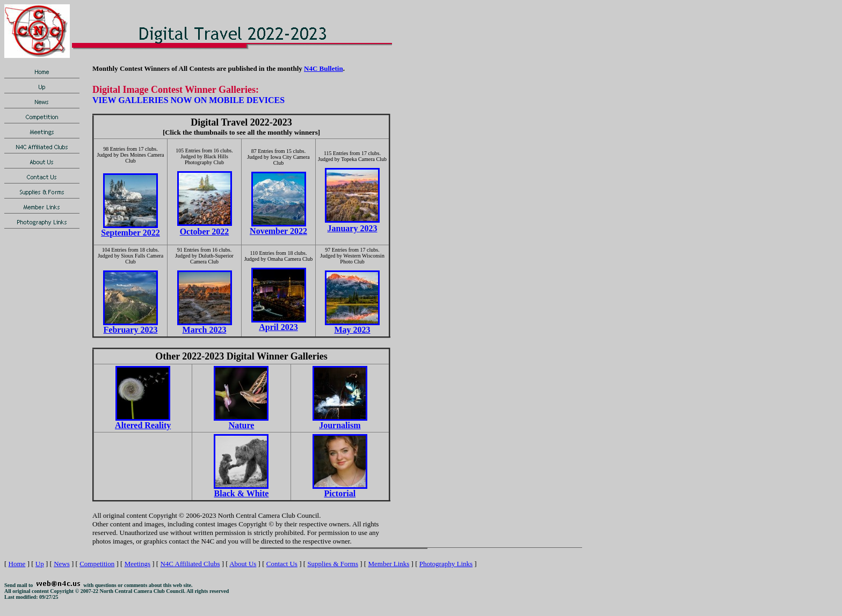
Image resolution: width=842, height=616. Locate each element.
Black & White (242, 493)
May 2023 (352, 330)
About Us (243, 564)
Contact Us (282, 564)
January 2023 (353, 228)
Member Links (389, 564)
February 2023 (131, 330)
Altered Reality (143, 425)
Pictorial (340, 493)
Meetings (137, 564)
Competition (97, 564)
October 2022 (205, 232)
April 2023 (278, 327)
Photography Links (446, 564)
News (62, 564)
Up (40, 564)
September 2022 (130, 233)
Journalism (340, 425)
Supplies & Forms (333, 564)
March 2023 (205, 330)
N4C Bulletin (324, 68)
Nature (242, 425)
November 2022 (278, 231)
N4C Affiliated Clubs (190, 564)
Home (17, 564)
